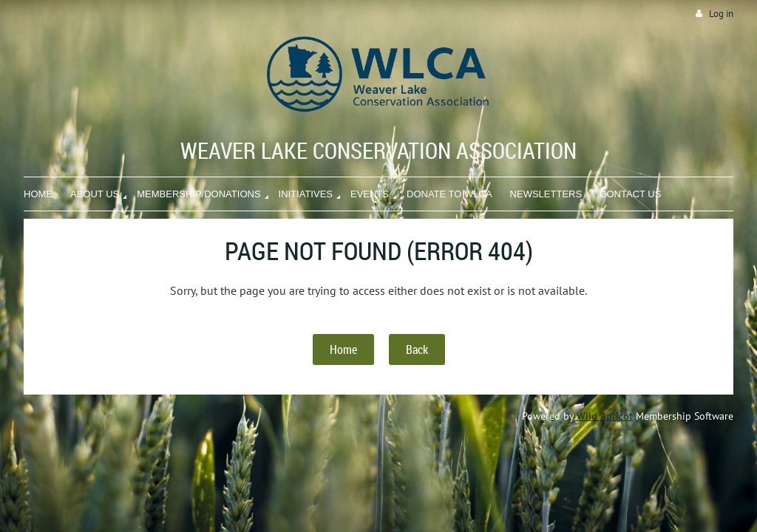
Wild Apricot (605, 416)
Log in (721, 14)
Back (417, 349)
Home (343, 349)
